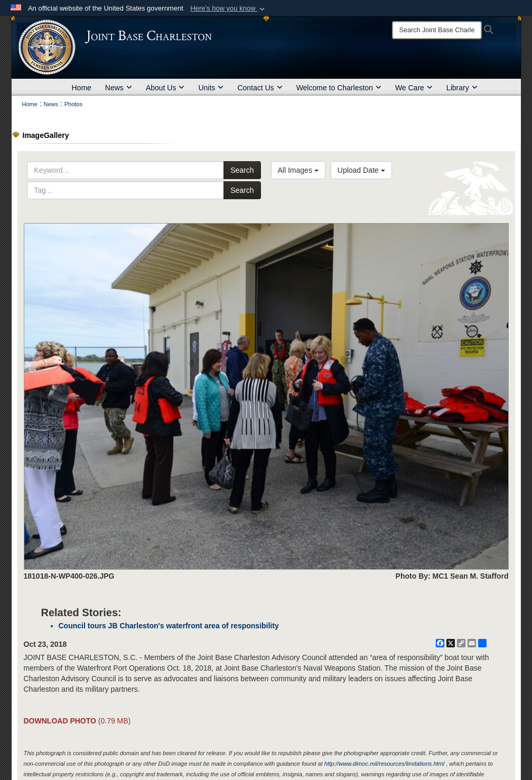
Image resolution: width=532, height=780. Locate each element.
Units (211, 88)
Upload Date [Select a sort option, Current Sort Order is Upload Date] (361, 170)
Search (242, 170)
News (119, 88)
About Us (165, 88)
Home (82, 88)
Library (462, 88)
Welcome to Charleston (339, 88)
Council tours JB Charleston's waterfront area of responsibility (169, 626)
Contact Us (260, 88)
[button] (228, 8)
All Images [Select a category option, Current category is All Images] (298, 170)
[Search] (437, 30)
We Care (414, 88)
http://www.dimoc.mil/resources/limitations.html (384, 764)
